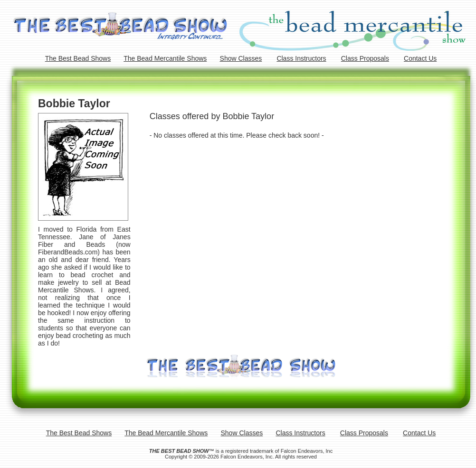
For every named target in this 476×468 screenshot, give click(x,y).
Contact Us (420, 58)
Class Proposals (365, 58)
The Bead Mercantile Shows (165, 58)
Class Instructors (301, 58)
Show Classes (241, 58)
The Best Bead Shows (78, 58)
